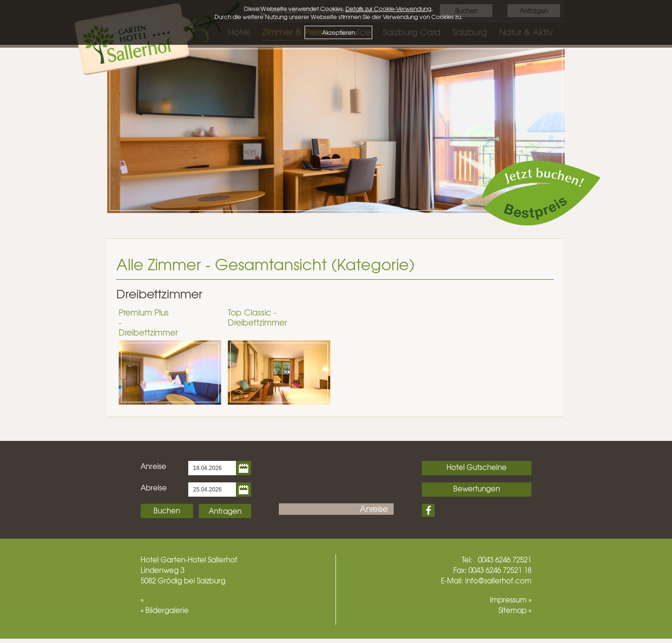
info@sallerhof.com (498, 581)
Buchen (167, 510)
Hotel (150, 560)
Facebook (428, 510)
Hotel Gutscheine (477, 467)
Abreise (154, 488)
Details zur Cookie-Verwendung (388, 9)
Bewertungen (477, 489)
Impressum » (511, 600)
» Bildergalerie (165, 610)
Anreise (153, 466)
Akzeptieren (339, 32)
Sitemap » (515, 610)
